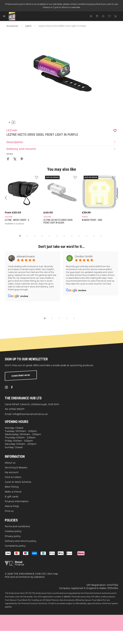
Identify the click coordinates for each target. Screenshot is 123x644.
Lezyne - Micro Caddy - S (17, 220)
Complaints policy (15, 546)
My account (12, 472)
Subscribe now (21, 376)
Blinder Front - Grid (92, 220)
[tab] (20, 236)
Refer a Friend (13, 492)
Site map (53, 574)
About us (10, 463)
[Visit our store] (97, 16)
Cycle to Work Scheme (18, 482)
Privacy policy (13, 536)
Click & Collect (13, 477)
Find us (9, 511)
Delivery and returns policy (21, 541)
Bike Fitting (12, 487)
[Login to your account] (91, 16)
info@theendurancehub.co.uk (30, 414)
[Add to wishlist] (75, 177)
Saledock (39, 577)
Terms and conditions (17, 526)
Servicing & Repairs (16, 468)
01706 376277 (17, 409)
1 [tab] (13, 122)
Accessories (12, 26)
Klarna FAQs (12, 506)
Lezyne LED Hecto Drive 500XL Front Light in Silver (58, 221)
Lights (28, 26)
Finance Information (17, 501)
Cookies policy (13, 531)
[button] (4, 16)
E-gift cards (12, 497)
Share (10, 154)
